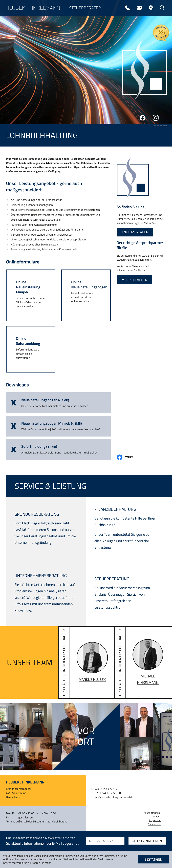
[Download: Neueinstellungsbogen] (58, 403)
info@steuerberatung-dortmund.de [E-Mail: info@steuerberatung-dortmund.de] (114, 797)
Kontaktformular (152, 813)
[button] (31, 295)
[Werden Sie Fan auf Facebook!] (143, 118)
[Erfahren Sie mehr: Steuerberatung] (126, 595)
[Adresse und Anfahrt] (151, 8)
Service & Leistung (32, 76)
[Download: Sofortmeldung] (58, 449)
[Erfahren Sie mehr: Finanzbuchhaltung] (126, 530)
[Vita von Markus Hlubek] (86, 663)
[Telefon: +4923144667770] (128, 8)
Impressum (155, 820)
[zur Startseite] (33, 8)
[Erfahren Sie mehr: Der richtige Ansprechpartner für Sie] (135, 280)
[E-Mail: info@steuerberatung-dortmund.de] (139, 8)
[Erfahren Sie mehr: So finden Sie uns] (135, 232)
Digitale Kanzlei (29, 46)
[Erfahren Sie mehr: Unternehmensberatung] (46, 595)
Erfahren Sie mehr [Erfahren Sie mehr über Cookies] (40, 863)
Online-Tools (25, 91)
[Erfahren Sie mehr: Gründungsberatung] (46, 530)
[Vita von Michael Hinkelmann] (142, 663)
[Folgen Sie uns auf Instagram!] (156, 118)
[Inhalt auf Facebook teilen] (128, 457)
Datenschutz (155, 824)
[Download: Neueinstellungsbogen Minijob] (58, 426)
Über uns (19, 31)
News (14, 106)
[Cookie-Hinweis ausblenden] (153, 859)
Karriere (19, 61)
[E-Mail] (105, 841)
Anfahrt (157, 817)
